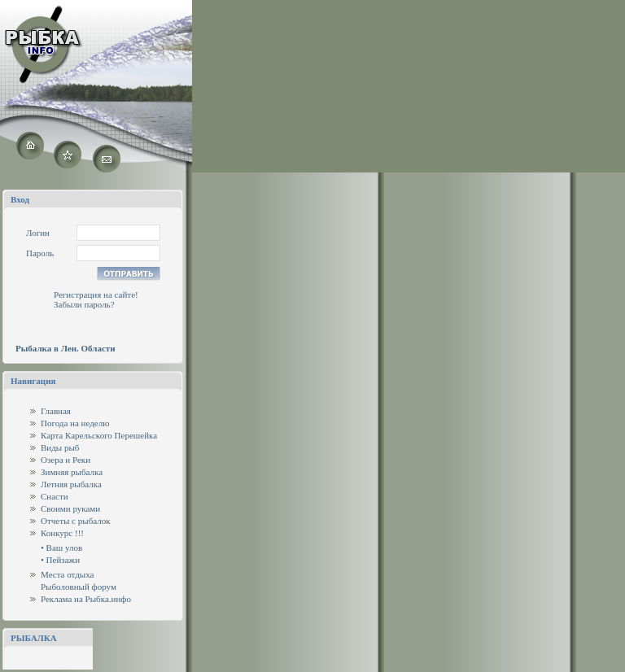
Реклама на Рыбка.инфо (86, 599)
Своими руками (70, 508)
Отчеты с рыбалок (76, 521)
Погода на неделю (75, 423)
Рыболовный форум (79, 587)
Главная (56, 411)
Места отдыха (68, 574)
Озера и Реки (66, 460)
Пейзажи (63, 560)
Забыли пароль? (84, 304)
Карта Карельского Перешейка (99, 435)
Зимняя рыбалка (72, 472)
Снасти (55, 496)
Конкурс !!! (62, 533)
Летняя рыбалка (71, 484)
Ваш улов (65, 548)
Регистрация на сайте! (96, 295)
